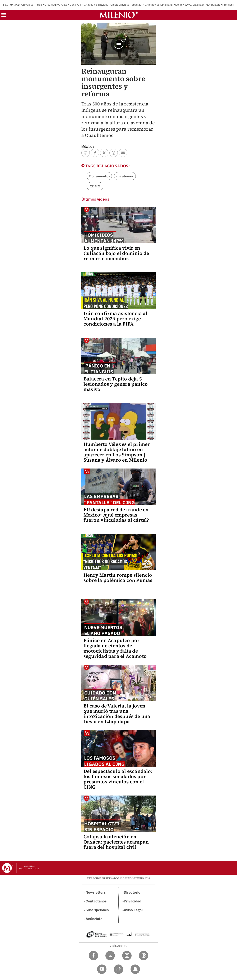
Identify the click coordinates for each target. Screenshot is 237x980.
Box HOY (75, 5)
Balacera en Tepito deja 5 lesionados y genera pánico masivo (116, 384)
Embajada (213, 5)
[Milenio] (119, 15)
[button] (4, 16)
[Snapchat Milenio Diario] (135, 969)
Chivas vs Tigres (32, 5)
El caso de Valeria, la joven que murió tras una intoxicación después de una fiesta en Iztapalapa (117, 714)
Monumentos (99, 176)
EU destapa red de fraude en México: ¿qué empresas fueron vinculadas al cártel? (116, 515)
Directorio (132, 892)
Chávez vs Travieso (96, 5)
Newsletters (96, 892)
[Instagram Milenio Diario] (127, 956)
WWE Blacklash (195, 5)
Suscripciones (97, 910)
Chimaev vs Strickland (159, 5)
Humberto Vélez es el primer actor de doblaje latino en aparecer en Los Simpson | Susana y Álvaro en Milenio (117, 452)
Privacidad (133, 901)
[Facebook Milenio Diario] (93, 956)
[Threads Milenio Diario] (144, 956)
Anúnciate (94, 919)
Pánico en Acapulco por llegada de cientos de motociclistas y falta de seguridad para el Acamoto (115, 648)
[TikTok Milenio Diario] (119, 969)
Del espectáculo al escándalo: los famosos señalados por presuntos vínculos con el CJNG (118, 779)
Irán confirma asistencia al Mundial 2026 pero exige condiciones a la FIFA (115, 319)
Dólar (179, 5)
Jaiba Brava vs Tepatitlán (127, 5)
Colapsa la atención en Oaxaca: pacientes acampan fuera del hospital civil (116, 842)
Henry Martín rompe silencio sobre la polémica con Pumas (118, 578)
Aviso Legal (133, 910)
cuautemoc (125, 176)
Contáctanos (96, 901)
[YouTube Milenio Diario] (102, 969)
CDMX (95, 186)
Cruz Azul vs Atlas (56, 5)
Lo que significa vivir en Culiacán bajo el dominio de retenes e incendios (116, 253)
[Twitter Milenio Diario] (110, 956)
